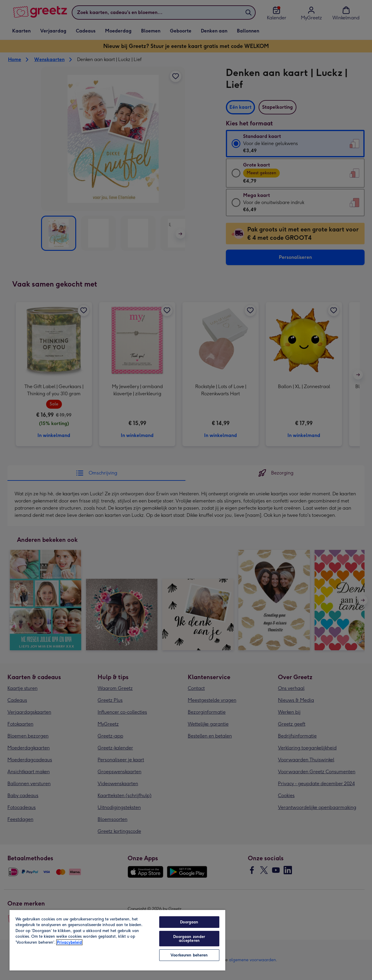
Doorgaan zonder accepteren (189, 939)
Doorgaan (189, 922)
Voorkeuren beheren (189, 955)
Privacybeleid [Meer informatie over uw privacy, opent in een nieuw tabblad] (69, 942)
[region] (117, 940)
